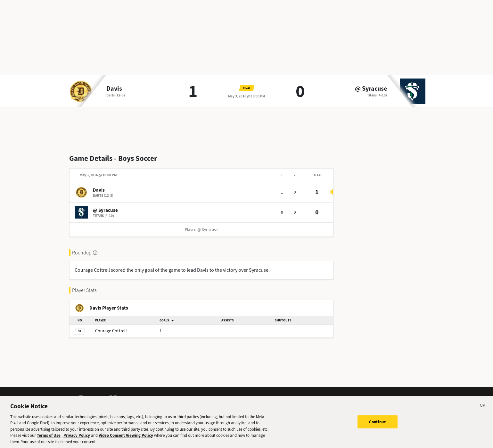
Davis (114, 89)
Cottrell (111, 331)
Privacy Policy (77, 442)
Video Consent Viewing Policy (126, 442)
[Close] (483, 413)
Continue (378, 428)
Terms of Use (49, 442)
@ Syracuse (371, 89)
